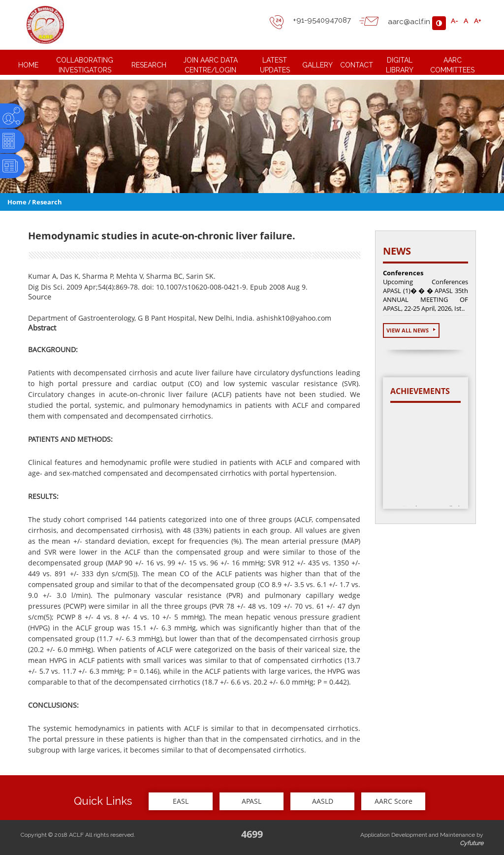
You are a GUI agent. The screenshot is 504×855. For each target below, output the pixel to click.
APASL (252, 801)
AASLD (323, 801)
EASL (181, 801)
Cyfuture (472, 843)
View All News (411, 330)
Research (47, 202)
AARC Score (394, 801)
